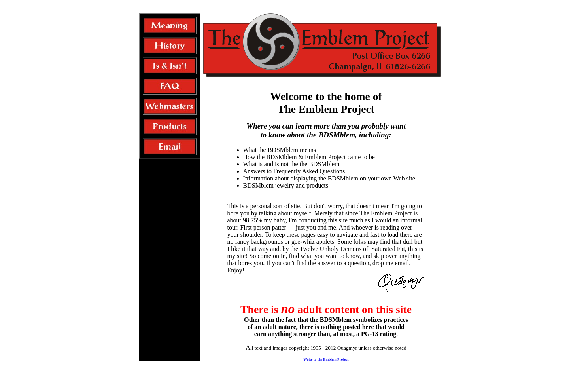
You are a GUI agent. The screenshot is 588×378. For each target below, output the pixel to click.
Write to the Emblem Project (326, 359)
